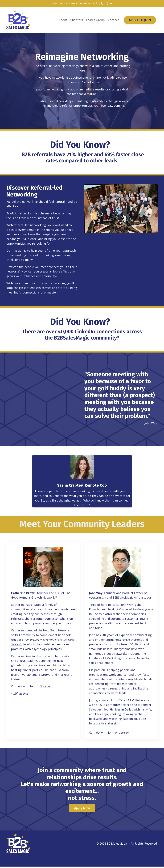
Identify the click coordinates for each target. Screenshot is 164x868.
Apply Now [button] (82, 809)
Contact (113, 20)
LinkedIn (125, 734)
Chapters (77, 20)
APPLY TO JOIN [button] (140, 20)
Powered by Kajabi (148, 860)
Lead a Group (95, 20)
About (63, 20)
